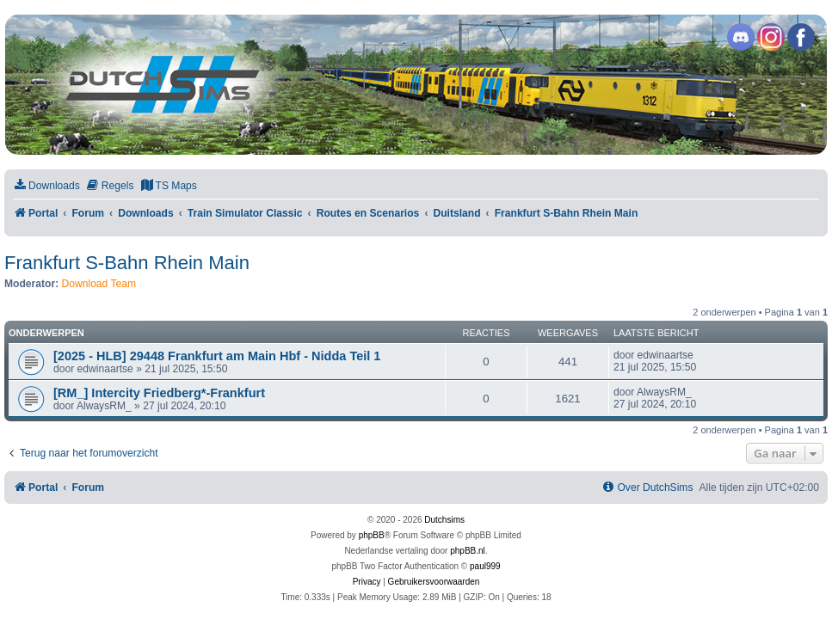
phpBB (372, 535)
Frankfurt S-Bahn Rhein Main (127, 263)
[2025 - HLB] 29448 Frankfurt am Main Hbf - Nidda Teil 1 (217, 356)
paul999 (485, 566)
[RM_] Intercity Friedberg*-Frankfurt (159, 393)
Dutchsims (444, 520)
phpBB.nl (468, 551)
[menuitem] (46, 186)
